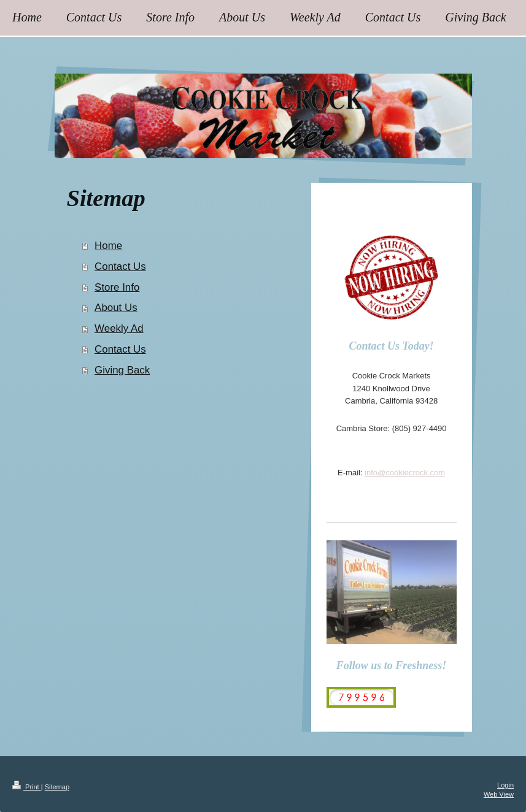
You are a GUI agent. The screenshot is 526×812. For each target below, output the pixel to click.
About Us (116, 308)
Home (108, 246)
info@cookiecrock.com (405, 473)
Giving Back (122, 370)
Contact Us (120, 266)
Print (27, 787)
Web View (499, 794)
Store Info (117, 287)
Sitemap (57, 787)
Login (505, 785)
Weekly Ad (119, 328)
